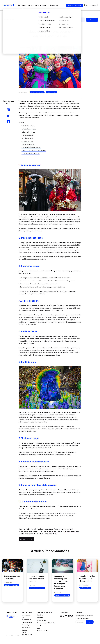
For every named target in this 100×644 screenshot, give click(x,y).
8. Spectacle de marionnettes (31, 148)
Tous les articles (9, 20)
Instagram (64, 616)
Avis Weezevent (27, 635)
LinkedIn (61, 616)
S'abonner (91, 622)
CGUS (39, 626)
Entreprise (44, 5)
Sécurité (40, 618)
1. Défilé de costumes (28, 126)
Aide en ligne (26, 625)
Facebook (69, 616)
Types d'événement (41, 20)
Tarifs (37, 5)
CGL (39, 628)
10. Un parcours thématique (31, 154)
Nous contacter (27, 612)
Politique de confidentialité (46, 623)
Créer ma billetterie (75, 5)
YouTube (72, 616)
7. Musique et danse (28, 144)
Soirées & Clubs (51, 92)
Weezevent (8, 5)
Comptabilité (41, 620)
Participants (26, 628)
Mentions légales (43, 631)
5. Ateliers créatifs (27, 138)
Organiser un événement (45, 612)
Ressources (55, 5)
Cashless (40, 615)
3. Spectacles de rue (28, 132)
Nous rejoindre (27, 615)
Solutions (22, 5)
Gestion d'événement (25, 20)
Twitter (66, 616)
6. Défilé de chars (27, 141)
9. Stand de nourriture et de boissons (34, 151)
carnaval (24, 101)
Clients (31, 5)
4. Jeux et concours (28, 135)
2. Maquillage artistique (29, 129)
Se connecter (91, 5)
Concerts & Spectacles (37, 92)
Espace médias (27, 622)
